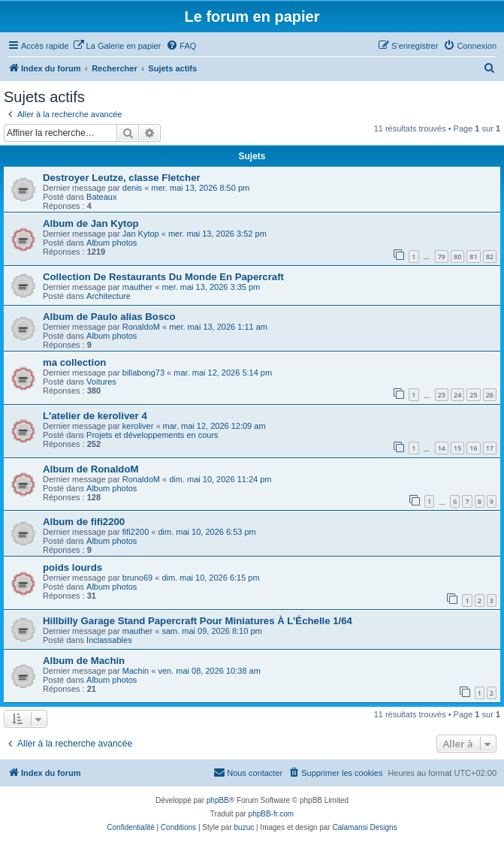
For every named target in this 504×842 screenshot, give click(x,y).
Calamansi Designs (365, 827)
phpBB (218, 800)
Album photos (112, 243)
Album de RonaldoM (91, 469)
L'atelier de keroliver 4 (95, 416)
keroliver (138, 426)
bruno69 (137, 578)
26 (490, 395)
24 (457, 395)
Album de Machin (84, 661)
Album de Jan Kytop (91, 223)
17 (490, 448)
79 (442, 257)
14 (442, 448)
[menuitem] (117, 46)
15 (457, 448)
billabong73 (143, 373)
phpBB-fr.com (272, 814)
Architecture (109, 296)
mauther (137, 287)
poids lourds (72, 567)
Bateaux (101, 197)
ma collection (74, 362)
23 (442, 395)
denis (132, 188)
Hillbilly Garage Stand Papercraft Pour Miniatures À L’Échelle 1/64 (198, 621)
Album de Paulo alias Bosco (109, 317)
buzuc (244, 827)
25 (473, 395)
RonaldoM (141, 327)
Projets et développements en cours (152, 435)
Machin (136, 671)
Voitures (101, 382)
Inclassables (109, 640)
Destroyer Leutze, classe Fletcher (122, 178)
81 (473, 257)
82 (490, 257)
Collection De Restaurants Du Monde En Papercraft (163, 277)
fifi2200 (136, 532)
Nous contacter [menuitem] (248, 772)
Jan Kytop (141, 234)
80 (457, 257)
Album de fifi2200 (84, 522)
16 (473, 448)
